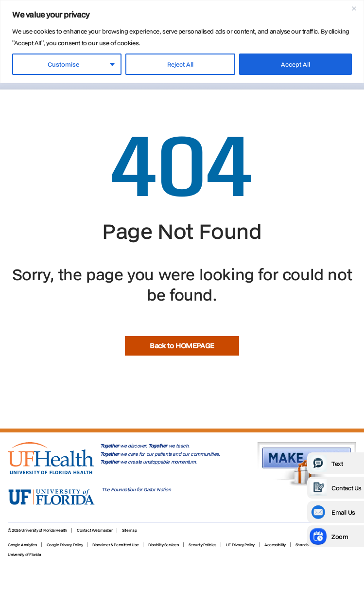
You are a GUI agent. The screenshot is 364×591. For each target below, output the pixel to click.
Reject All (180, 64)
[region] (182, 42)
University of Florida (25, 555)
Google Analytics (22, 545)
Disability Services (163, 545)
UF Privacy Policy (240, 545)
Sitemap (129, 530)
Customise (63, 64)
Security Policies (202, 545)
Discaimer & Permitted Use (115, 545)
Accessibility (275, 545)
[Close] (354, 8)
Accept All (295, 64)
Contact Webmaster (95, 530)
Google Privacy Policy (65, 545)
